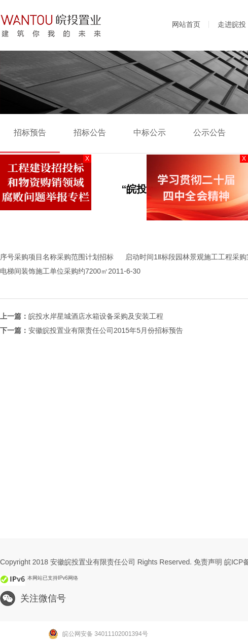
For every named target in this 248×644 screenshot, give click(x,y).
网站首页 (186, 24)
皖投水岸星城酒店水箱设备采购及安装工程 (96, 316)
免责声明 (208, 562)
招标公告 (90, 132)
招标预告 (30, 132)
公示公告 (209, 132)
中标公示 (150, 132)
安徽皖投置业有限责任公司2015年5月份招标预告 (106, 330)
